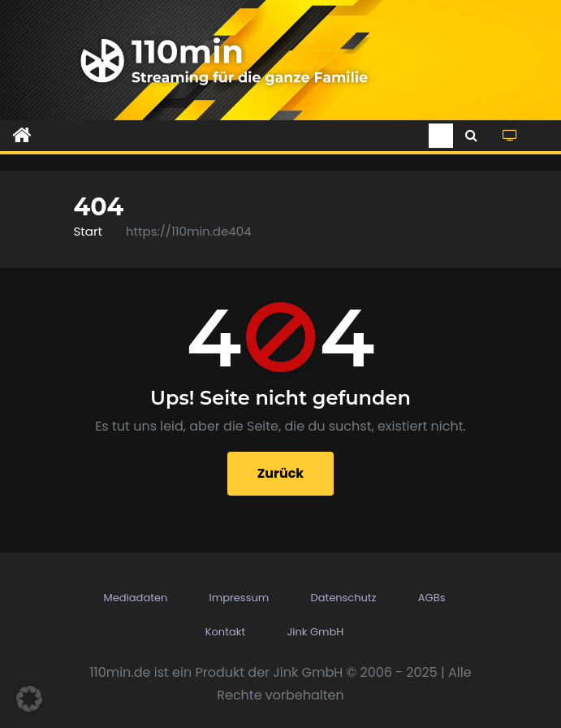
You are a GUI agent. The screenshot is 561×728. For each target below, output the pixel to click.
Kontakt (225, 632)
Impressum (240, 598)
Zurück (281, 473)
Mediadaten (136, 598)
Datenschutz (343, 598)
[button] (471, 135)
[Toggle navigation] (441, 136)
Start (88, 231)
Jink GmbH (315, 632)
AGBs (432, 598)
